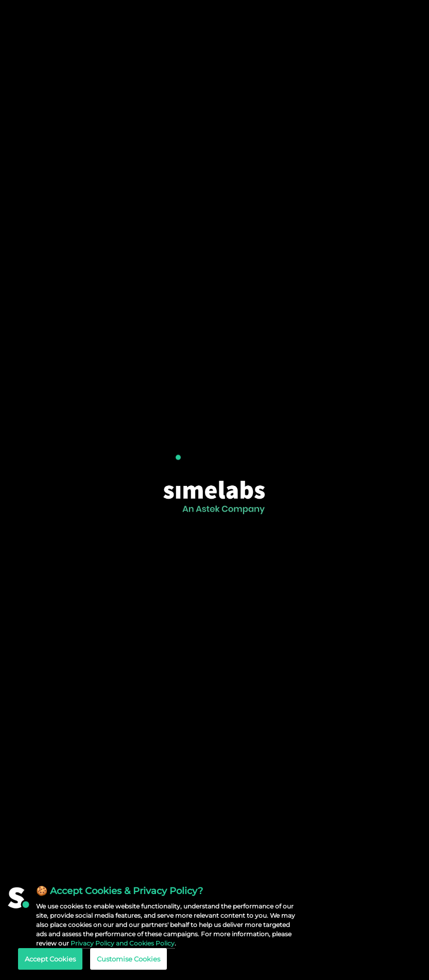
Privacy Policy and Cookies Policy (123, 943)
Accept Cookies (50, 959)
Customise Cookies (128, 959)
